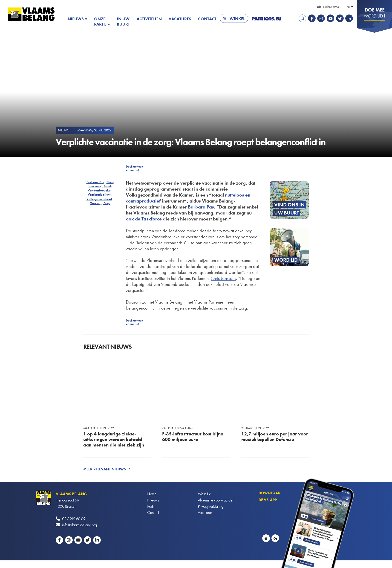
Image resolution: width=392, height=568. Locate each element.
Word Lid (205, 494)
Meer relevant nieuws (105, 469)
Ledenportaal (331, 7)
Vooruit (95, 203)
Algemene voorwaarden (216, 500)
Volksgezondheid (99, 199)
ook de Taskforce (144, 219)
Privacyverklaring (211, 506)
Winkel (237, 19)
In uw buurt (123, 21)
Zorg (107, 203)
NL (348, 7)
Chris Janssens (101, 184)
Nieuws (76, 19)
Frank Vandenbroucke (100, 188)
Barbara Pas (95, 182)
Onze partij (100, 21)
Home (152, 494)
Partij (151, 506)
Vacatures (180, 19)
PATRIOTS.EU (267, 19)
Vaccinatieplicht (99, 194)
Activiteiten (149, 19)
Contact (207, 19)
